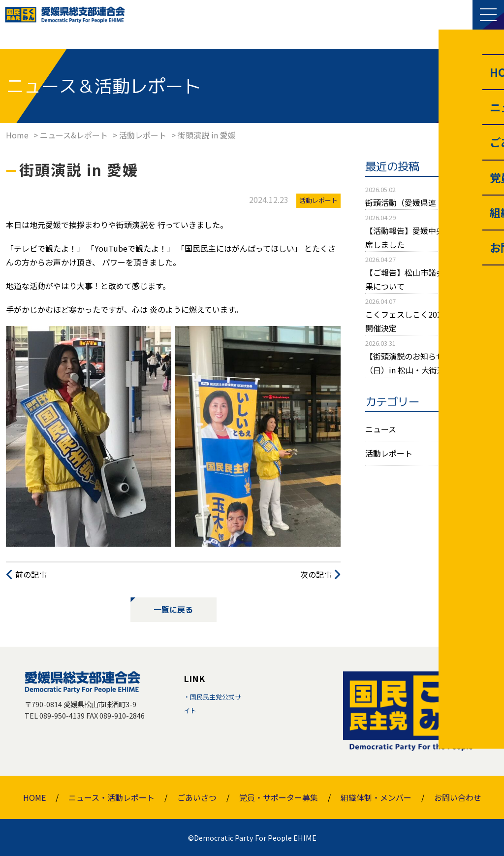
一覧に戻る (173, 610)
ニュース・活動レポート (111, 797)
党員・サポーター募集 (279, 797)
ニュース (381, 429)
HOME (34, 797)
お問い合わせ (458, 797)
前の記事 (31, 574)
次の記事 (316, 574)
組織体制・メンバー (376, 797)
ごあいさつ (197, 797)
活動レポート (389, 453)
